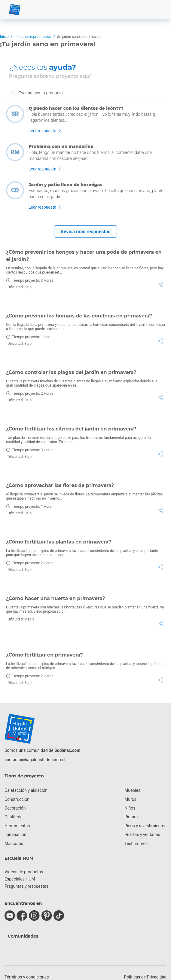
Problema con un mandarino (61, 146)
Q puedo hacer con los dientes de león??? (76, 108)
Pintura (131, 817)
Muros (130, 799)
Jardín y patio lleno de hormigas (65, 185)
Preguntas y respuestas (26, 886)
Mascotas (14, 844)
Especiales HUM (20, 879)
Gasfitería (14, 817)
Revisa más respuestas (85, 232)
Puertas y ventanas (142, 835)
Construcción (17, 799)
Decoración (15, 808)
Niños (130, 808)
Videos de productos (24, 872)
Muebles (132, 790)
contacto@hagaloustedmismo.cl (35, 760)
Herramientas (17, 826)
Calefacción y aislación (26, 790)
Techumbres (136, 844)
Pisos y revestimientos (145, 826)
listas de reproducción (33, 37)
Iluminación (15, 835)
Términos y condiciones (27, 977)
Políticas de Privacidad (145, 977)
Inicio (4, 37)
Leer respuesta (42, 131)
